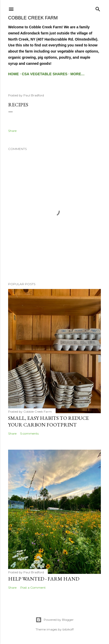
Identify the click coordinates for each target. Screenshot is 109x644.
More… (77, 74)
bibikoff (68, 629)
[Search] (98, 8)
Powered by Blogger (55, 620)
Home (13, 74)
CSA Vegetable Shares (45, 74)
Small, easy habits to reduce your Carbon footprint (48, 421)
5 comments (29, 433)
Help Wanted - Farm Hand (44, 579)
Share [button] (12, 131)
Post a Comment (33, 588)
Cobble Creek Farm (33, 18)
